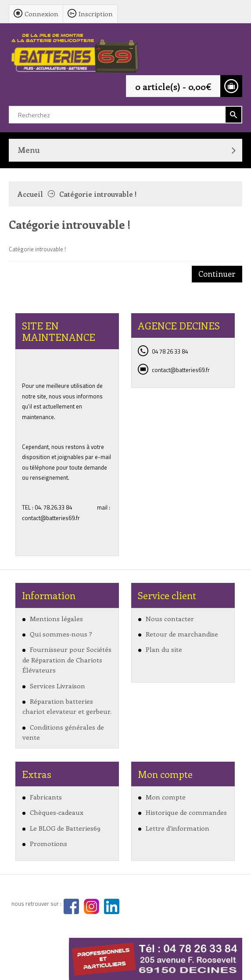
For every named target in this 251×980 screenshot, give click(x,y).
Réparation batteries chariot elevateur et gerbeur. (67, 706)
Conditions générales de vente (63, 732)
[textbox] (125, 115)
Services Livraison (57, 686)
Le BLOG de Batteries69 (65, 828)
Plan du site (164, 649)
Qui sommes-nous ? (61, 634)
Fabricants (46, 797)
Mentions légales (56, 618)
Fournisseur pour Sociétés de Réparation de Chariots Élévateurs (67, 660)
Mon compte (166, 797)
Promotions (48, 843)
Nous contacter (170, 618)
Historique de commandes (186, 812)
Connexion (41, 14)
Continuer (217, 274)
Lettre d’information (177, 828)
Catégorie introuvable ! (98, 194)
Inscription (96, 14)
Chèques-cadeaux (57, 812)
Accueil (30, 194)
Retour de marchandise (182, 634)
